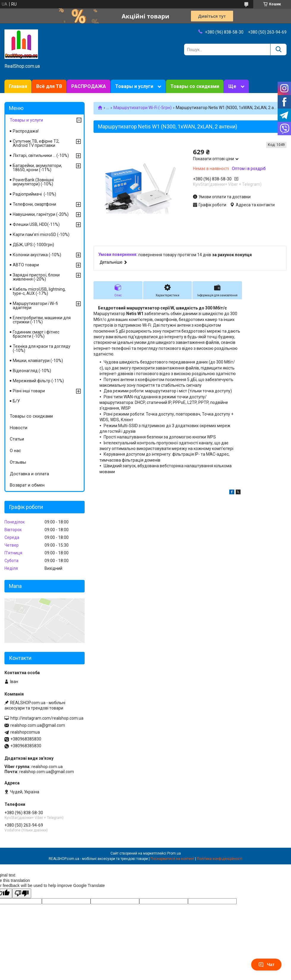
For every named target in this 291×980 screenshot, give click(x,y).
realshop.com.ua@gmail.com (38, 725)
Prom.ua (174, 853)
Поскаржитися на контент (172, 859)
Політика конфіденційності (220, 859)
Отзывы (18, 462)
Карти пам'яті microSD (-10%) (41, 235)
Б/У (16, 401)
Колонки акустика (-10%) (37, 255)
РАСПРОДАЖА (89, 86)
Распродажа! (26, 131)
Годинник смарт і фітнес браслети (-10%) (36, 334)
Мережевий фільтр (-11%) (38, 381)
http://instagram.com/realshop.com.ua (47, 718)
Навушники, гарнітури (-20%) (41, 214)
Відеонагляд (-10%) (32, 371)
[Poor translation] (22, 893)
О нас (15, 451)
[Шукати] (278, 49)
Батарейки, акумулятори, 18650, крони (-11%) (37, 168)
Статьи (17, 439)
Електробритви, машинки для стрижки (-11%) (42, 320)
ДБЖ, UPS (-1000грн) (33, 245)
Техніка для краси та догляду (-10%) (42, 348)
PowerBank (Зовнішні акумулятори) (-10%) (33, 182)
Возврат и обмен (27, 485)
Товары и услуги (134, 86)
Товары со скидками (195, 86)
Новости (19, 428)
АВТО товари (26, 265)
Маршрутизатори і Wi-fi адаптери (35, 306)
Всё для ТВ (49, 86)
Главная (18, 86)
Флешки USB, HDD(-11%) (36, 224)
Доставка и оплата (29, 474)
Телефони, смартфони (34, 204)
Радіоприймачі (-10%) (34, 194)
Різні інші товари (29, 391)
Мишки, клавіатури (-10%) (38, 361)
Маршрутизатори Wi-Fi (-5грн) (143, 108)
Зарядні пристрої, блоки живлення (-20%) (36, 277)
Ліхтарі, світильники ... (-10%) (41, 155)
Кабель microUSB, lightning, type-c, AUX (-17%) (39, 291)
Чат (266, 965)
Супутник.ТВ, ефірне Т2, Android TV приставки (36, 143)
